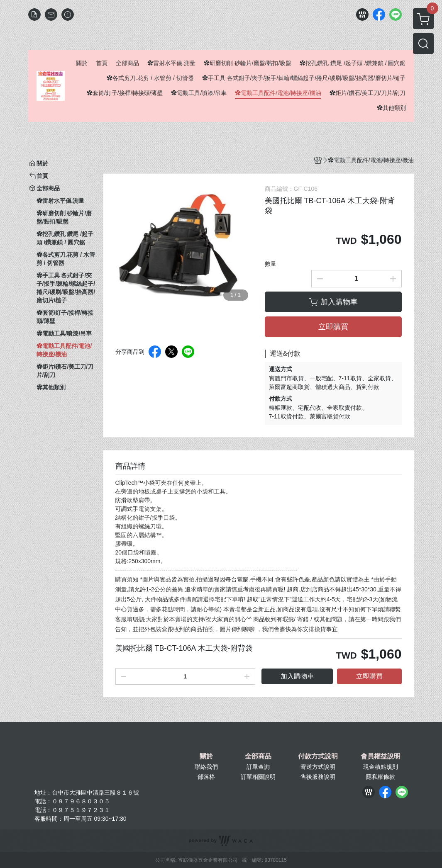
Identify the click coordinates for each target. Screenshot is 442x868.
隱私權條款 (381, 777)
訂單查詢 (258, 767)
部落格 (206, 777)
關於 (206, 756)
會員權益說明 (381, 756)
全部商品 (258, 756)
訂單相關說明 (258, 777)
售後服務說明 (318, 777)
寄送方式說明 (318, 767)
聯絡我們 (206, 767)
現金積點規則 (381, 767)
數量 (271, 264)
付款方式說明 (318, 756)
